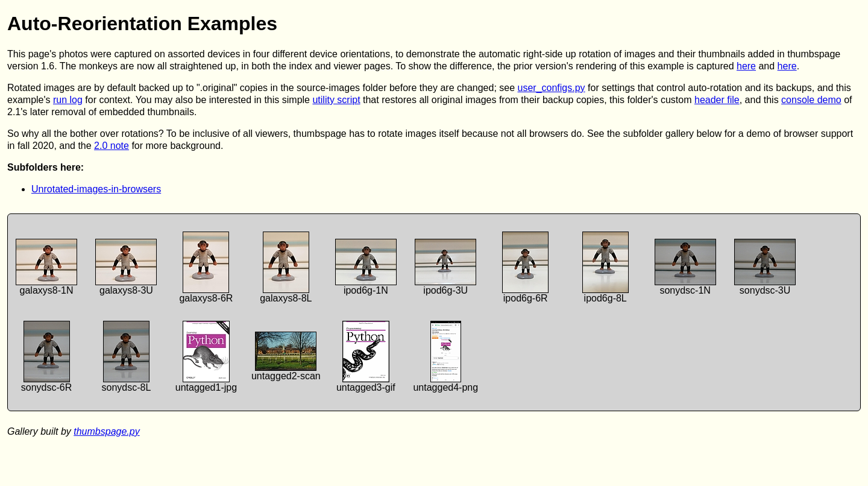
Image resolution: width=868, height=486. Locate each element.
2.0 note (112, 146)
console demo (811, 100)
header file (717, 100)
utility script (336, 100)
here (746, 66)
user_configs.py (552, 88)
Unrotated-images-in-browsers (96, 189)
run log (68, 100)
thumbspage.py (106, 431)
